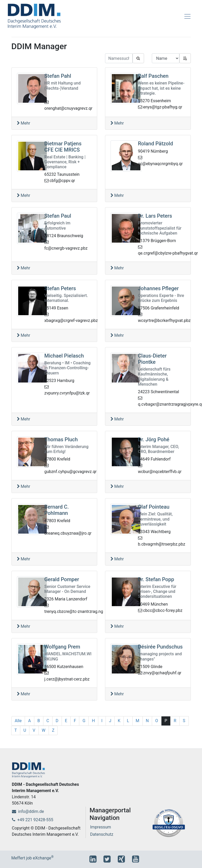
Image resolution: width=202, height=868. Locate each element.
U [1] (25, 730)
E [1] (66, 721)
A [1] (29, 721)
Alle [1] (18, 721)
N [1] (147, 721)
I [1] (102, 721)
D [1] (57, 721)
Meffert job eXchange (33, 858)
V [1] (34, 730)
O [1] (157, 721)
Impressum (101, 827)
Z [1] (53, 730)
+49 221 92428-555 (33, 820)
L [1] (128, 721)
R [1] (175, 721)
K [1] (119, 721)
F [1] (75, 721)
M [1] (138, 721)
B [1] (39, 721)
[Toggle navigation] (187, 16)
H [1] (93, 721)
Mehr (24, 123)
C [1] (48, 721)
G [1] (84, 721)
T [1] (16, 730)
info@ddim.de (28, 811)
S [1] (184, 721)
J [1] (110, 721)
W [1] (44, 730)
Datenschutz (102, 834)
